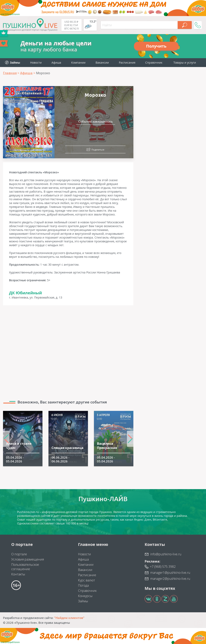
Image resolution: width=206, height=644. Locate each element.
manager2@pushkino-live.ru (170, 579)
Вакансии (102, 62)
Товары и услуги (185, 62)
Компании (78, 62)
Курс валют (87, 580)
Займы (83, 601)
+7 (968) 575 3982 (163, 567)
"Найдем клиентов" (69, 618)
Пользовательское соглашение (25, 567)
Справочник (154, 62)
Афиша (56, 62)
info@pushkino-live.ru (166, 554)
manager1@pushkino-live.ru (170, 573)
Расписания (127, 62)
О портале (19, 554)
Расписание (87, 575)
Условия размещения (28, 559)
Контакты (18, 574)
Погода (83, 585)
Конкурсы (85, 596)
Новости (36, 62)
